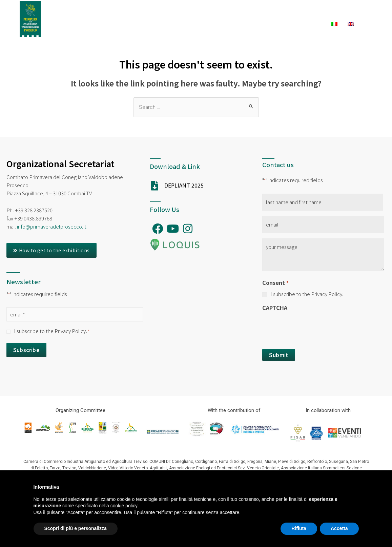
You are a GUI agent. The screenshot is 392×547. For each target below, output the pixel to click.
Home (104, 13)
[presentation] (314, 328)
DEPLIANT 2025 (184, 185)
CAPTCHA (275, 308)
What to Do (334, 13)
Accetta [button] (339, 528)
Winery (283, 24)
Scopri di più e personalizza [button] (76, 528)
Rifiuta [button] (299, 528)
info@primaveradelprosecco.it (52, 226)
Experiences (282, 13)
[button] (51, 250)
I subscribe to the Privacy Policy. (51, 331)
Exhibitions (234, 13)
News (314, 24)
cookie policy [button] (124, 506)
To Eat (246, 24)
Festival (195, 13)
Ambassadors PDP (147, 13)
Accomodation (199, 24)
